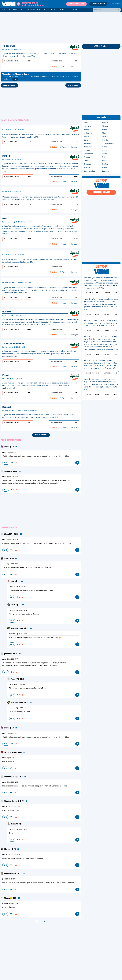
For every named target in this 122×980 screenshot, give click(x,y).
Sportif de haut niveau (13, 344)
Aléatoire (13, 10)
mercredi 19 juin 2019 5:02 (18, 708)
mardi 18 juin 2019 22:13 (10, 758)
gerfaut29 (8, 471)
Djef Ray (7, 849)
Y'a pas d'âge (9, 46)
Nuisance (7, 312)
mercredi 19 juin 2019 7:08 (11, 807)
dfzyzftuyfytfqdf (11, 752)
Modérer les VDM (98, 4)
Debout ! (7, 407)
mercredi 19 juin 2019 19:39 (18, 634)
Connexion (116, 4)
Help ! (5, 219)
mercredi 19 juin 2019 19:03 (18, 829)
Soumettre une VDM (76, 4)
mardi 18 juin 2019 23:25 (17, 684)
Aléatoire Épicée (34, 10)
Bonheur (6, 156)
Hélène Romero (10, 874)
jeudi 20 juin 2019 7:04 (10, 879)
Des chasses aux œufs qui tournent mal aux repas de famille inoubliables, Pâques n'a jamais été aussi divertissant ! (40, 77)
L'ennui (6, 375)
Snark (6, 447)
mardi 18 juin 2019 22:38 (10, 782)
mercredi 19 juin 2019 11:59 (18, 587)
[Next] (44, 922)
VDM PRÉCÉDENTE (9, 86)
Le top (46, 10)
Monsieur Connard (12, 801)
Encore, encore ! (41, 435)
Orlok (7, 559)
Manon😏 (8, 898)
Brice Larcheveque (11, 777)
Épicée (22, 10)
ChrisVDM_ (9, 534)
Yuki (13, 581)
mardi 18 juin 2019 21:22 (10, 564)
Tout (4, 10)
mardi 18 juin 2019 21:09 (10, 540)
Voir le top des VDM (101, 192)
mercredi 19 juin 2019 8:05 (11, 855)
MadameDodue (17, 629)
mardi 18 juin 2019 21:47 (10, 452)
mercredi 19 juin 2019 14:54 (18, 610)
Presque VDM (73, 10)
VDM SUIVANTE (73, 86)
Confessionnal (58, 10)
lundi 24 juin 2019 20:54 (10, 904)
